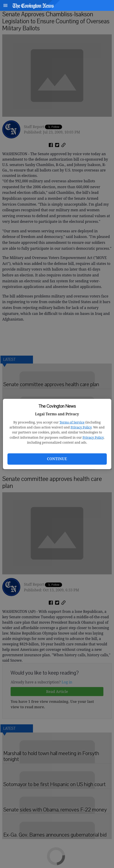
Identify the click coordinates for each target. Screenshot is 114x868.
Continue (57, 459)
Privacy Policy (81, 427)
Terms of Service (72, 422)
